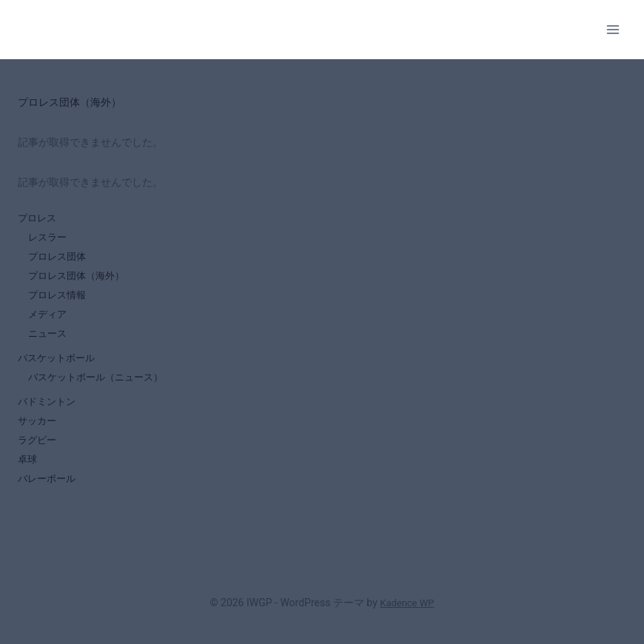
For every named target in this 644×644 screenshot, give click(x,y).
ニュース (49, 343)
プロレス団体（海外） (80, 281)
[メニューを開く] (613, 29)
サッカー (38, 436)
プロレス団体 (59, 260)
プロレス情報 (59, 301)
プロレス (38, 218)
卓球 (28, 477)
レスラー (49, 239)
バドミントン (49, 415)
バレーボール (49, 498)
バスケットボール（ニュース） (101, 389)
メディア (49, 322)
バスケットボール (59, 369)
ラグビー (38, 457)
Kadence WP (407, 603)
